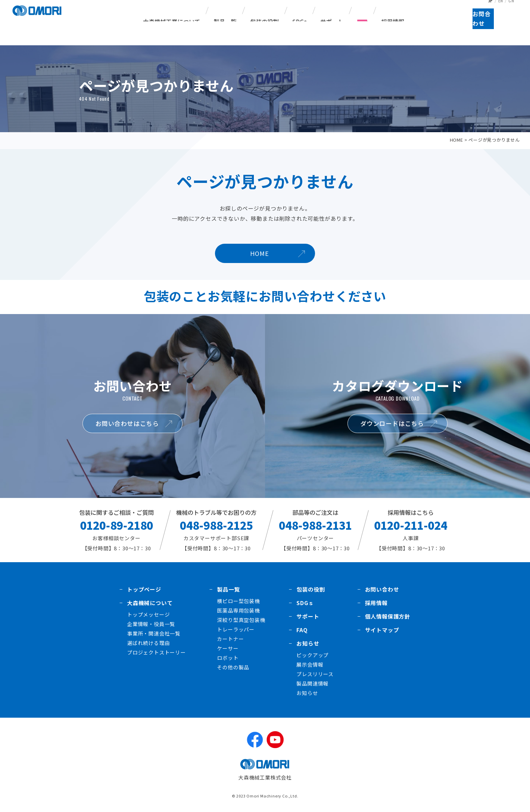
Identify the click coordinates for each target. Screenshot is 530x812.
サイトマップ (382, 630)
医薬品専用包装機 (238, 610)
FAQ (362, 21)
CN (512, 8)
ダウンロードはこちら (392, 423)
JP (490, 8)
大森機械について (150, 603)
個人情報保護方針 (388, 616)
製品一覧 (228, 589)
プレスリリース (315, 674)
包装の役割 (264, 21)
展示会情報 (310, 664)
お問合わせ (501, 31)
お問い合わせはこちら (127, 423)
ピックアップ (312, 655)
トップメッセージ (148, 614)
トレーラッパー (236, 629)
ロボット (228, 658)
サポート (332, 21)
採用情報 (393, 21)
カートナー (230, 639)
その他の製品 (233, 667)
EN (501, 8)
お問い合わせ (382, 589)
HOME (456, 140)
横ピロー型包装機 (238, 601)
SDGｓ (305, 603)
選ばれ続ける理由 (148, 643)
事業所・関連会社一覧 (154, 633)
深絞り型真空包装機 (241, 620)
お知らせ (308, 643)
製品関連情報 (312, 683)
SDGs (300, 21)
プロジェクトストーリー (156, 652)
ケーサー (228, 648)
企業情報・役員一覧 (151, 624)
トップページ (144, 589)
